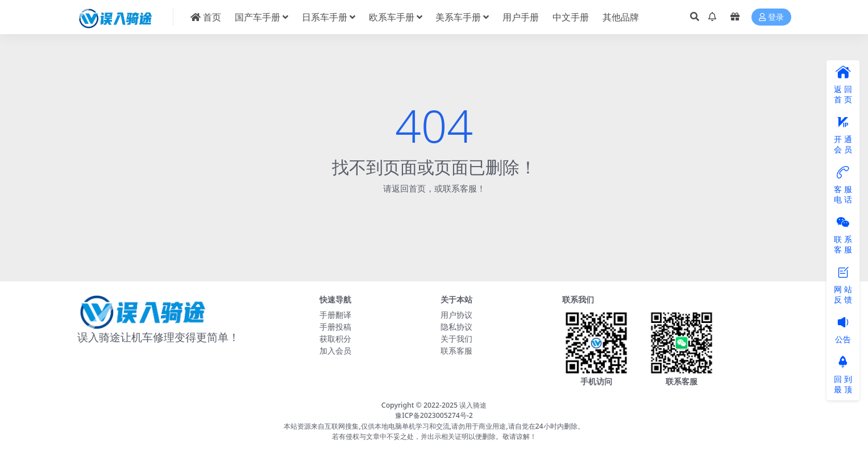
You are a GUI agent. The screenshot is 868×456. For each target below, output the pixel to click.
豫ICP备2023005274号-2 (434, 415)
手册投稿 (335, 327)
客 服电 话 (843, 185)
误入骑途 (473, 405)
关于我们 (456, 339)
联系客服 (456, 351)
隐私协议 (456, 327)
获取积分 (335, 339)
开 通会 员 (843, 135)
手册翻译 (335, 315)
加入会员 (335, 351)
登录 (771, 17)
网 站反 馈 (843, 285)
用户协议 (456, 315)
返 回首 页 (843, 85)
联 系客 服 (843, 235)
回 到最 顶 (843, 375)
